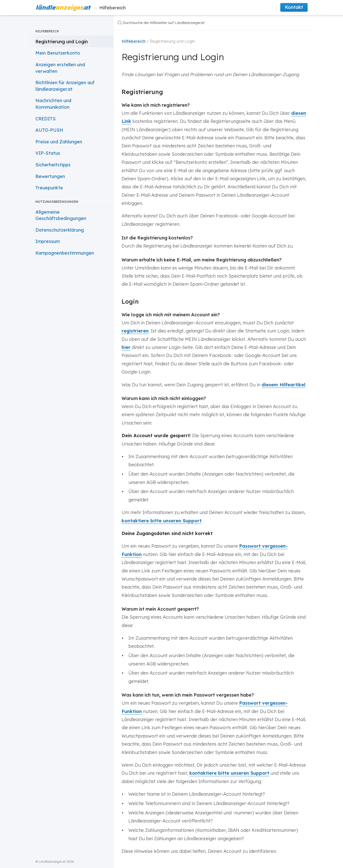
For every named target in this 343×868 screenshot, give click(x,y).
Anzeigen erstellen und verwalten (60, 68)
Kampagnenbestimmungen (65, 253)
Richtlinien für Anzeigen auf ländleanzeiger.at (65, 86)
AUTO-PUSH (49, 130)
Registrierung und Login (62, 42)
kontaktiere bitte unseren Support (162, 521)
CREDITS (45, 119)
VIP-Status (48, 153)
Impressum (48, 241)
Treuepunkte (49, 188)
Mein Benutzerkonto (58, 53)
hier (126, 347)
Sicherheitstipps (53, 165)
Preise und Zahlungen (59, 142)
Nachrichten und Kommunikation (53, 104)
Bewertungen (50, 176)
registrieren (135, 331)
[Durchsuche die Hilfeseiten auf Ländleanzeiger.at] (181, 23)
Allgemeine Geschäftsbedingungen (61, 215)
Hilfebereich (81, 7)
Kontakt (294, 7)
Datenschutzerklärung (60, 230)
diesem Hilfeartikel (283, 385)
